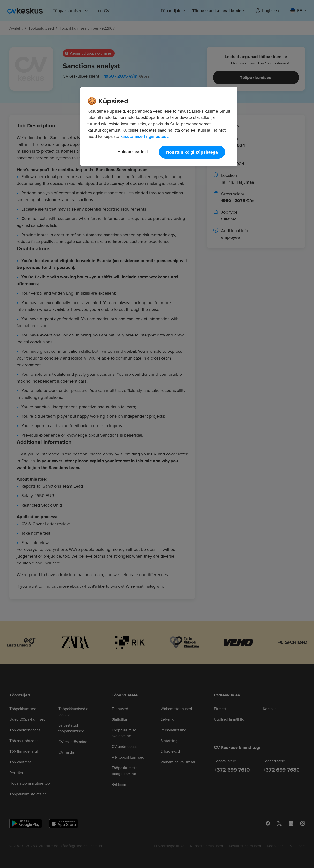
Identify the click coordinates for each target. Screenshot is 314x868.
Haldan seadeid (133, 152)
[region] (159, 126)
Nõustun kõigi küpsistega (192, 152)
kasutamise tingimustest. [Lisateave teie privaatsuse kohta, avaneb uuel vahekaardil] (145, 136)
